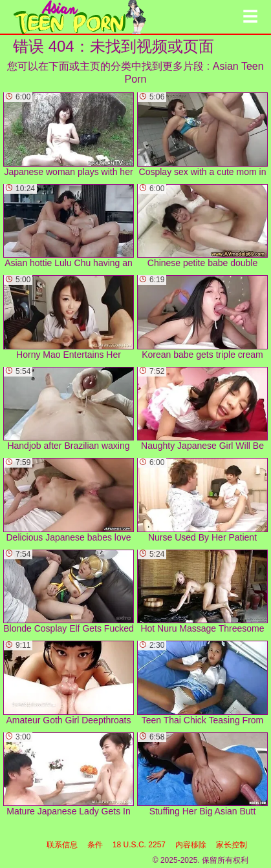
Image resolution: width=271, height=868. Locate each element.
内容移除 (191, 845)
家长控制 (232, 845)
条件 (95, 845)
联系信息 (62, 845)
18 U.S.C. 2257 (139, 845)
